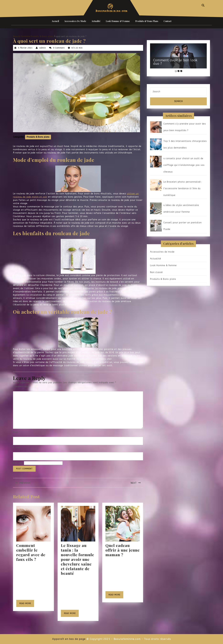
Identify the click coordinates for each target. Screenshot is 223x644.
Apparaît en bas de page (69, 639)
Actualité (96, 21)
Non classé (156, 272)
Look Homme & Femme (118, 21)
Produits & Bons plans (147, 21)
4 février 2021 (25, 48)
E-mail (18, 447)
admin (43, 48)
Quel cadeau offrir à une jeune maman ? (123, 550)
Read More (27, 604)
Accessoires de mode (75, 21)
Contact (167, 21)
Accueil (55, 21)
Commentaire (22, 387)
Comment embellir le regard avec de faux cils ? (31, 552)
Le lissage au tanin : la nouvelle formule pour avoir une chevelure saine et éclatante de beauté (78, 559)
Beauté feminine (22, 36)
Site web (18, 463)
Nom (17, 432)
